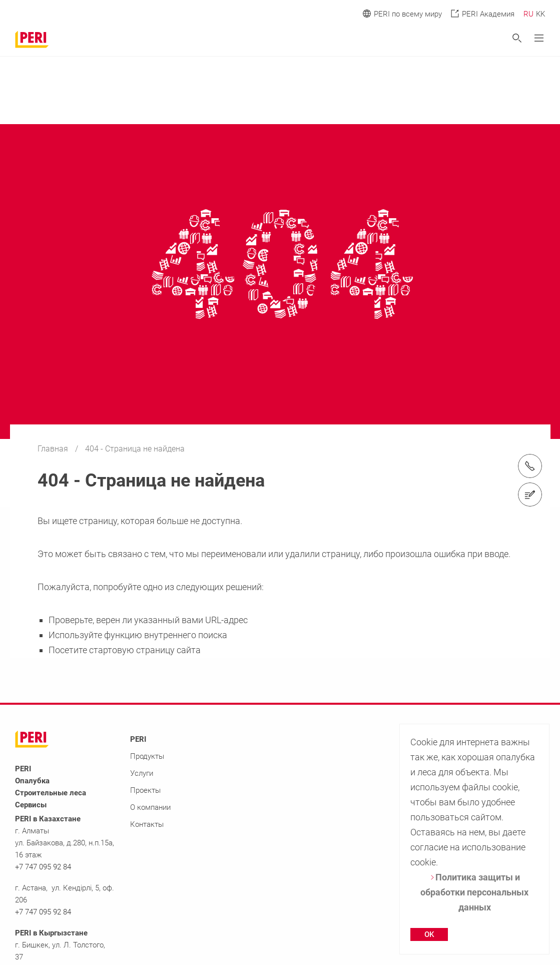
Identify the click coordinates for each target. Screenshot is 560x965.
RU (528, 14)
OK (429, 934)
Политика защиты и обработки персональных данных (474, 892)
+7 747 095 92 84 (43, 867)
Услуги (142, 773)
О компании (150, 807)
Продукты (147, 756)
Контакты (147, 824)
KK (540, 14)
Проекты (145, 790)
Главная (54, 449)
